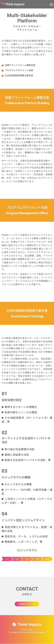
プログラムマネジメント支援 (19, 70)
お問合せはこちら (27, 604)
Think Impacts (13, 4)
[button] (51, 4)
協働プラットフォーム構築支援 (20, 65)
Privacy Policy (27, 630)
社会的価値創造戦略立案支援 (19, 75)
